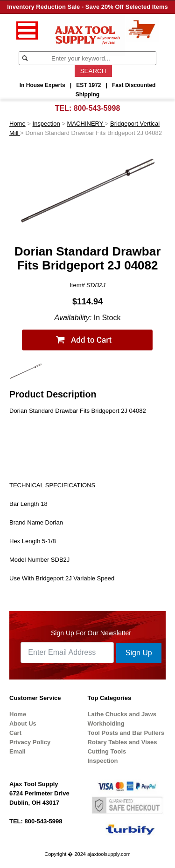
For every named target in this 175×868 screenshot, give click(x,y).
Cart (15, 733)
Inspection (46, 124)
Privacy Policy (30, 742)
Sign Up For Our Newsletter (91, 633)
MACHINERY (86, 124)
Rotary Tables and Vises (122, 742)
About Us (23, 723)
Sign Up (139, 653)
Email (17, 751)
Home (17, 124)
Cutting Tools (107, 751)
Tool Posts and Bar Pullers (126, 733)
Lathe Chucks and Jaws (122, 714)
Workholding (106, 723)
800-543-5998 (97, 108)
